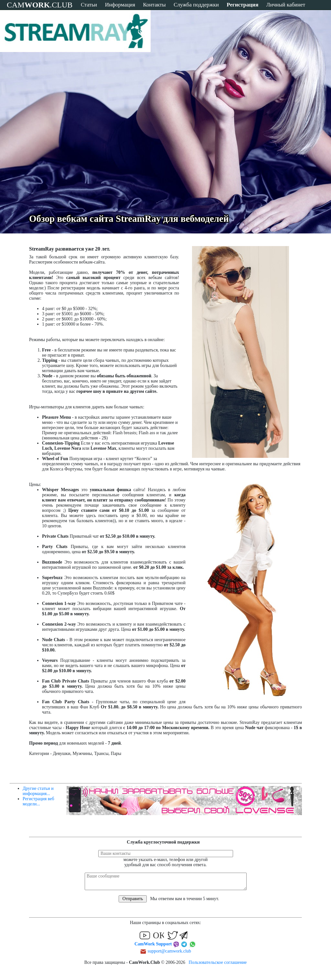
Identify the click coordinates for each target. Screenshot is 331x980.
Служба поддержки (196, 5)
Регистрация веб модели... (38, 801)
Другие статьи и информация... (38, 791)
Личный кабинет (286, 5)
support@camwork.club (169, 951)
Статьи (89, 5)
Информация (120, 5)
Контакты (154, 5)
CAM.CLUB (40, 5)
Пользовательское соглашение (218, 962)
